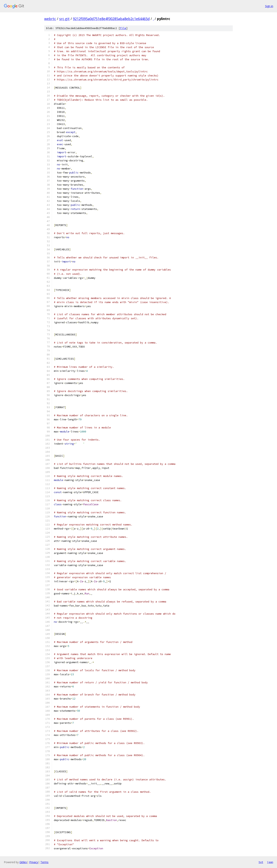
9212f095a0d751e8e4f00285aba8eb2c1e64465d (111, 19)
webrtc (50, 19)
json (270, 862)
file (123, 28)
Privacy (34, 862)
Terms (44, 862)
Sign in (269, 6)
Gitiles (23, 862)
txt (261, 862)
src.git (64, 19)
